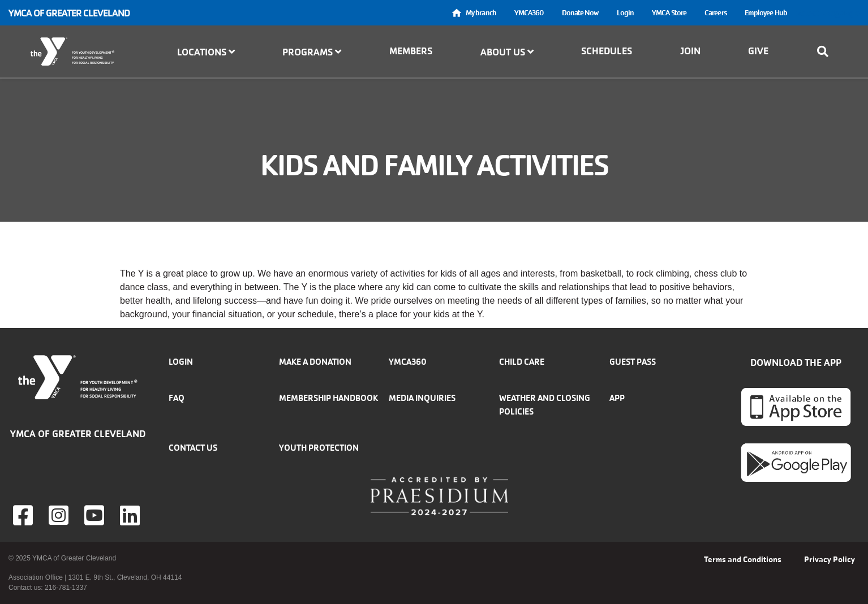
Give (758, 51)
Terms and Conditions (743, 559)
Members (411, 51)
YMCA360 (529, 13)
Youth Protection (319, 448)
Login (626, 13)
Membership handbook (328, 398)
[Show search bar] (826, 51)
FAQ (177, 398)
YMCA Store (669, 13)
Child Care (522, 362)
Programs (312, 52)
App (617, 398)
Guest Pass (633, 362)
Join (690, 51)
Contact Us (193, 448)
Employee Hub (766, 13)
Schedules (607, 51)
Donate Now (580, 13)
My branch (481, 13)
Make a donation (315, 362)
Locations (206, 52)
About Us (507, 52)
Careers (716, 13)
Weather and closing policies (545, 405)
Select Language (828, 13)
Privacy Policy (830, 559)
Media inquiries (422, 398)
